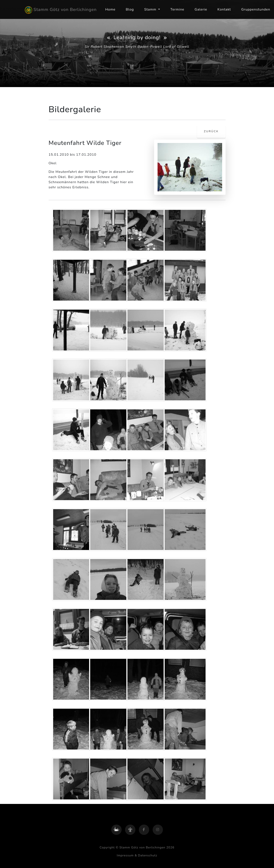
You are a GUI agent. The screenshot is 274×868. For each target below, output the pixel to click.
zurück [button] (211, 131)
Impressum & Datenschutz (137, 855)
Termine (177, 9)
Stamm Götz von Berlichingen (61, 10)
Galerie (201, 9)
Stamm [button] (151, 9)
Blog (130, 9)
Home (110, 9)
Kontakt (224, 9)
